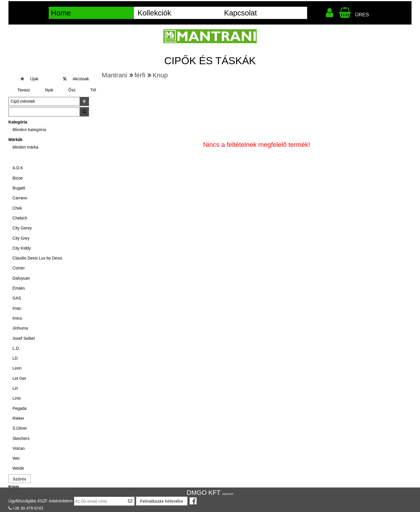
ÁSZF (43, 501)
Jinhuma (20, 328)
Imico (17, 318)
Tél (93, 90)
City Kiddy (22, 248)
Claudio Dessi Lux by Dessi (37, 258)
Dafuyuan (21, 278)
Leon (17, 368)
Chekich (20, 218)
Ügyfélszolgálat (22, 501)
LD (15, 358)
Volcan (19, 448)
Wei (16, 458)
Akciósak (81, 79)
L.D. (16, 348)
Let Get (19, 378)
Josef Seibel (24, 338)
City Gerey (22, 228)
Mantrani (114, 75)
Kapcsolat (240, 13)
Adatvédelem (61, 501)
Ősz (72, 90)
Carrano (20, 198)
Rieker (18, 418)
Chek (17, 208)
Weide (18, 468)
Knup (160, 75)
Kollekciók (154, 13)
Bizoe (18, 178)
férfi (140, 75)
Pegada (20, 408)
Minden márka (26, 147)
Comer (19, 268)
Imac (17, 308)
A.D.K (18, 168)
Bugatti (19, 188)
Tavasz (24, 90)
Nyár (49, 90)
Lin (15, 388)
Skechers (21, 438)
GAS (17, 298)
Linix (17, 398)
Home (61, 13)
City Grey (21, 238)
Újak (34, 79)
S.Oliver (20, 428)
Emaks (19, 288)
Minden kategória (29, 130)
